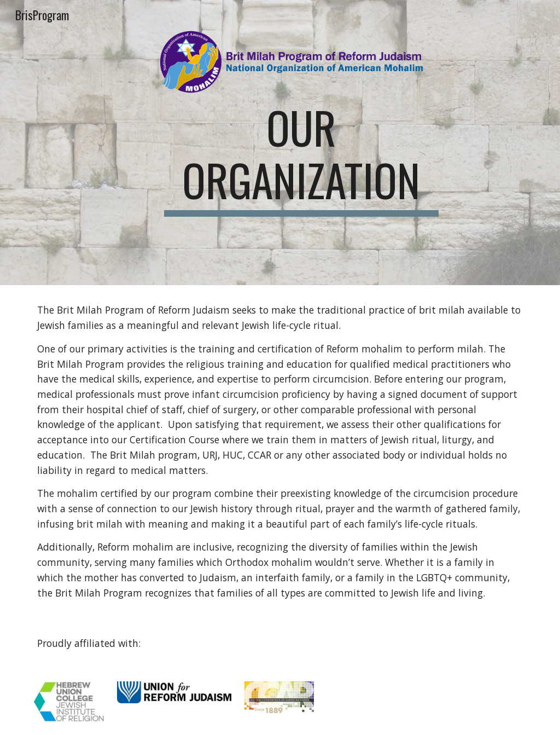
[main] (301, 159)
